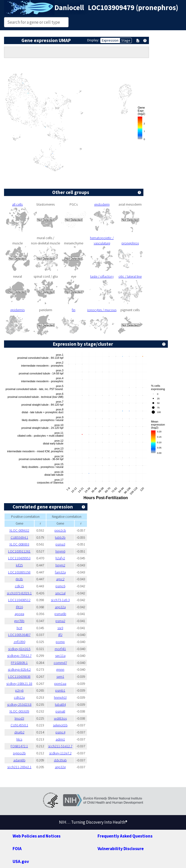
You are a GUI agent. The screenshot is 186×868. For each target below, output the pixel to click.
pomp (60, 642)
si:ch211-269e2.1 (19, 767)
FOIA (17, 849)
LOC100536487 (19, 635)
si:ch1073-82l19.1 (19, 593)
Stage (126, 40)
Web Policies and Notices (37, 836)
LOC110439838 (19, 677)
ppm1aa (60, 684)
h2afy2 (60, 558)
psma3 (60, 544)
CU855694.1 (19, 537)
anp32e (60, 767)
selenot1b (60, 725)
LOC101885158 (19, 572)
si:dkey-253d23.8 (19, 704)
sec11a (60, 656)
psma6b (60, 614)
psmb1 (60, 690)
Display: (93, 40)
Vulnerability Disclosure (121, 849)
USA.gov (21, 861)
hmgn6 (60, 551)
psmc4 (60, 732)
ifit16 (19, 607)
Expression (110, 40)
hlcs (19, 739)
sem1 (60, 677)
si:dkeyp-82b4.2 (19, 669)
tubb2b (60, 537)
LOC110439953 (19, 558)
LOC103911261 (19, 551)
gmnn (60, 669)
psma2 (60, 621)
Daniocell (69, 8)
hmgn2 (60, 565)
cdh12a (19, 697)
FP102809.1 (19, 663)
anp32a (60, 607)
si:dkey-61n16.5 (19, 649)
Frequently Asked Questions (125, 836)
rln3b (19, 579)
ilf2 (60, 635)
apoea (19, 614)
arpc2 (60, 579)
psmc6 (60, 586)
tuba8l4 (60, 704)
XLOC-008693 (19, 544)
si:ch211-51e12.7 (60, 746)
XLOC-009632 (19, 530)
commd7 (60, 663)
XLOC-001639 (19, 711)
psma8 (60, 711)
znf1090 (19, 642)
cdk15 (19, 586)
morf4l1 (60, 649)
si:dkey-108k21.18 (19, 684)
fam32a (60, 572)
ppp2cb (60, 530)
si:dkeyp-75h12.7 (19, 656)
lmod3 (19, 718)
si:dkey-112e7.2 (60, 753)
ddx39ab (60, 760)
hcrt (19, 628)
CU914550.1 (19, 725)
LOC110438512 (19, 600)
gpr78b (19, 621)
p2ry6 (19, 690)
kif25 (19, 565)
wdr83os (60, 718)
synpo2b (19, 753)
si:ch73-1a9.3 (60, 600)
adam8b (19, 760)
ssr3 (60, 628)
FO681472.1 (19, 746)
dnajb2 (19, 732)
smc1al (60, 593)
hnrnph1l (60, 697)
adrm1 (60, 739)
